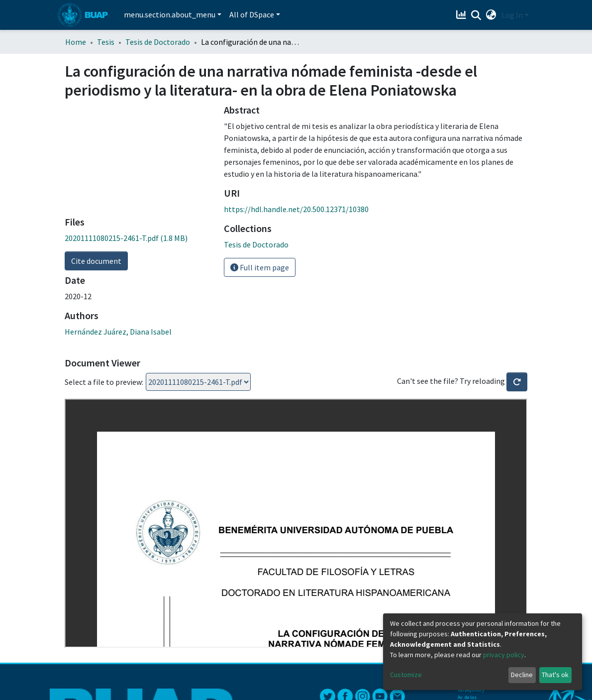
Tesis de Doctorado (158, 42)
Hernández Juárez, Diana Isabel (118, 332)
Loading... (198, 382)
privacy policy (504, 655)
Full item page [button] (260, 267)
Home (76, 42)
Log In (512, 15)
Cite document (96, 261)
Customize (406, 675)
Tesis (106, 42)
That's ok (555, 675)
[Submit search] (476, 15)
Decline (522, 675)
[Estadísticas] (462, 15)
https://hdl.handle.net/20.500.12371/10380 (296, 209)
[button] (491, 15)
